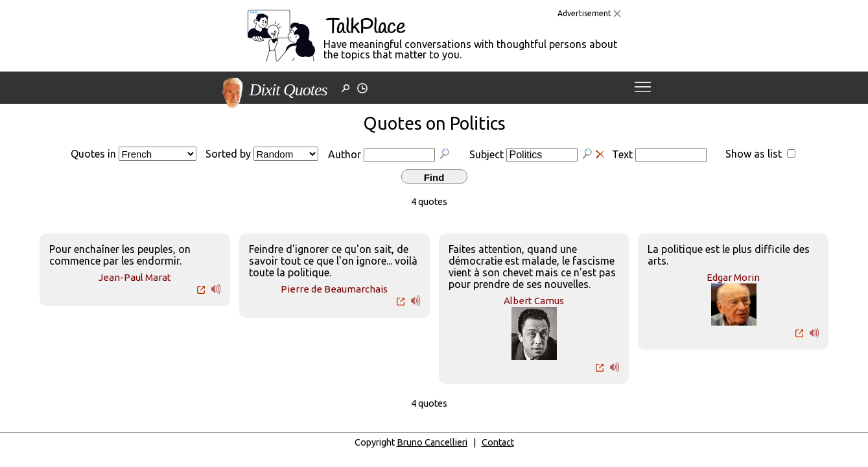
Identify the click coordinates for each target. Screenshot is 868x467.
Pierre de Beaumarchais (334, 289)
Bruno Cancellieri (432, 442)
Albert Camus (534, 301)
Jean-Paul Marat (135, 277)
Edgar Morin (733, 277)
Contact (498, 442)
